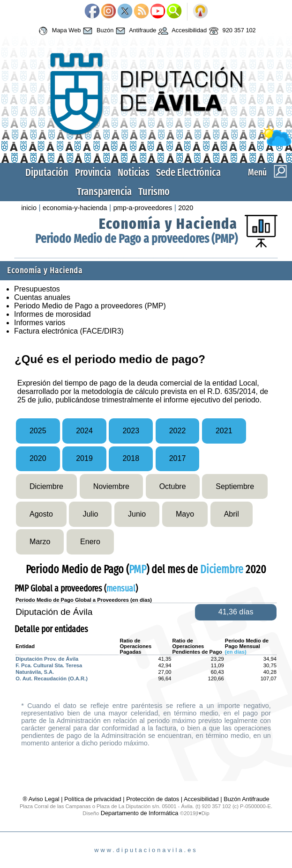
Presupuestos (37, 289)
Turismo (154, 192)
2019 (84, 458)
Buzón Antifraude (246, 799)
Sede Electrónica (188, 172)
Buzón (97, 31)
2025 (38, 431)
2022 (178, 431)
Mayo (185, 514)
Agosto (41, 514)
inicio (29, 208)
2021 (224, 431)
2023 (131, 431)
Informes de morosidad (52, 314)
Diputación (47, 172)
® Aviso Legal (42, 799)
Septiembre (235, 486)
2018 (131, 458)
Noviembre (111, 486)
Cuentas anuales (42, 297)
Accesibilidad (181, 31)
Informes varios (40, 323)
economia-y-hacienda (75, 208)
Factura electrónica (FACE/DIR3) (69, 331)
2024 (84, 431)
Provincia (93, 172)
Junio (137, 514)
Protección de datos (153, 799)
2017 (178, 458)
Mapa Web (58, 31)
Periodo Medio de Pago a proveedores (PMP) (136, 239)
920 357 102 (231, 31)
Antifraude (135, 31)
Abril (232, 514)
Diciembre (46, 486)
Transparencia (104, 192)
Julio (90, 514)
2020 (186, 208)
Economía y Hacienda (168, 224)
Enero (90, 542)
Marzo (40, 542)
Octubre (173, 486)
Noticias (134, 172)
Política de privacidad (93, 799)
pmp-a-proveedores (143, 208)
